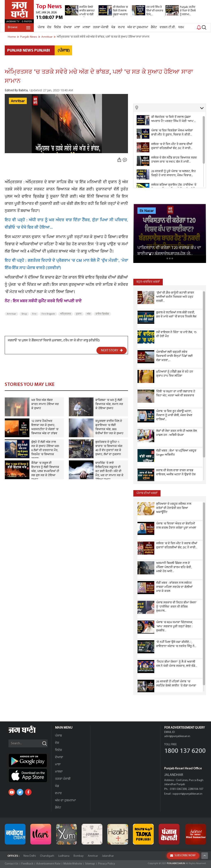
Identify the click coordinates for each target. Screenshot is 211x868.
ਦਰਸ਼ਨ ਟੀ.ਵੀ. (168, 27)
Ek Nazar (147, 211)
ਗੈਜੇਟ (154, 27)
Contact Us (12, 864)
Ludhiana (64, 856)
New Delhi (30, 856)
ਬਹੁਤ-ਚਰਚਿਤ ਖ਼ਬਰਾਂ (148, 282)
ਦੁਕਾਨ (79, 314)
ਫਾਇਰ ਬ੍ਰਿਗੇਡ (102, 314)
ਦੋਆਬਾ (68, 27)
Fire (34, 314)
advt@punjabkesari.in (177, 736)
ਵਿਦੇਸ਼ (57, 27)
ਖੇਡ (113, 27)
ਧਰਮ (181, 27)
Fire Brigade (48, 314)
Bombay (79, 856)
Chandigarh (47, 856)
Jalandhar (108, 856)
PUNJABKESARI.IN (176, 863)
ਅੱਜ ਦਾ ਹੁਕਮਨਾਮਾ (138, 27)
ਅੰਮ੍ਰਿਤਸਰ (66, 314)
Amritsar (18, 101)
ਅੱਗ (89, 314)
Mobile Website (73, 864)
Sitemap (90, 864)
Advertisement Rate (48, 864)
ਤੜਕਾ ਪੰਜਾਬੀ (101, 27)
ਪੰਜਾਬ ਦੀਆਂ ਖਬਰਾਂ (147, 493)
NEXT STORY (112, 350)
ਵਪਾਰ (121, 27)
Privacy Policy (107, 864)
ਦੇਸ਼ (49, 27)
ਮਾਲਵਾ (86, 27)
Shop (24, 314)
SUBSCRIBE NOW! (183, 856)
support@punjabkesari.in (187, 794)
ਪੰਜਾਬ (41, 27)
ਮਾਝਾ (77, 27)
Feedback (27, 864)
